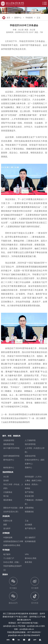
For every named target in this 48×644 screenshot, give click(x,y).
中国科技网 (8, 538)
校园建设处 (29, 512)
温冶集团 (28, 525)
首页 (8, 18)
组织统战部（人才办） (34, 477)
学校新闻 (29, 18)
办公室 (6, 477)
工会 (27, 521)
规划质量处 (8, 500)
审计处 (6, 496)
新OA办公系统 (31, 558)
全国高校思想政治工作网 (13, 541)
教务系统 (28, 562)
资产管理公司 (30, 528)
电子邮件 (7, 554)
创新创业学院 (30, 456)
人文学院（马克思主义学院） (35, 450)
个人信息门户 (9, 558)
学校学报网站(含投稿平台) (13, 568)
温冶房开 (7, 528)
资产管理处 (29, 492)
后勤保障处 (29, 508)
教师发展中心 (9, 468)
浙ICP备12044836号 (32, 635)
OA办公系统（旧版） (12, 562)
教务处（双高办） (32, 484)
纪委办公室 (8, 521)
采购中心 (28, 468)
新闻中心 (18, 18)
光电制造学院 (9, 440)
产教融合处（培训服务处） (34, 502)
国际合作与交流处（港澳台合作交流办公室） (13, 510)
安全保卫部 (29, 496)
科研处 (28, 488)
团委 (5, 525)
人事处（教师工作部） (34, 481)
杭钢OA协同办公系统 (12, 545)
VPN (27, 554)
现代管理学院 (30, 444)
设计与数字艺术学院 (11, 448)
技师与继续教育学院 (11, 456)
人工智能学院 (30, 440)
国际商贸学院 (9, 444)
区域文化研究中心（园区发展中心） (35, 462)
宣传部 (6, 481)
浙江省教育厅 (30, 538)
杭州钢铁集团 (30, 541)
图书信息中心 (9, 460)
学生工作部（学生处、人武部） (13, 486)
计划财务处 (8, 492)
